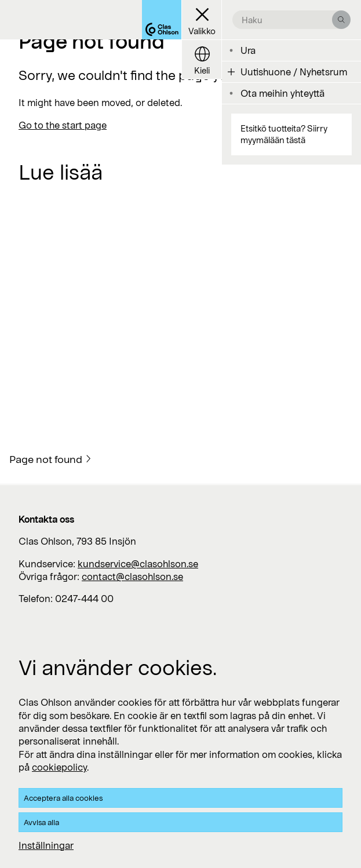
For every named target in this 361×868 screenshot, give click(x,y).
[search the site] (287, 20)
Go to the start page (63, 125)
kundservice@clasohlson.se (138, 564)
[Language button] (201, 59)
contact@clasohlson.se (132, 576)
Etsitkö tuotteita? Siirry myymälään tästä (284, 134)
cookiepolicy (59, 767)
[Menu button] (201, 20)
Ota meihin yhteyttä (282, 93)
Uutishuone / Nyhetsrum (294, 72)
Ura (248, 50)
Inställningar (46, 845)
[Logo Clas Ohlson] (162, 20)
